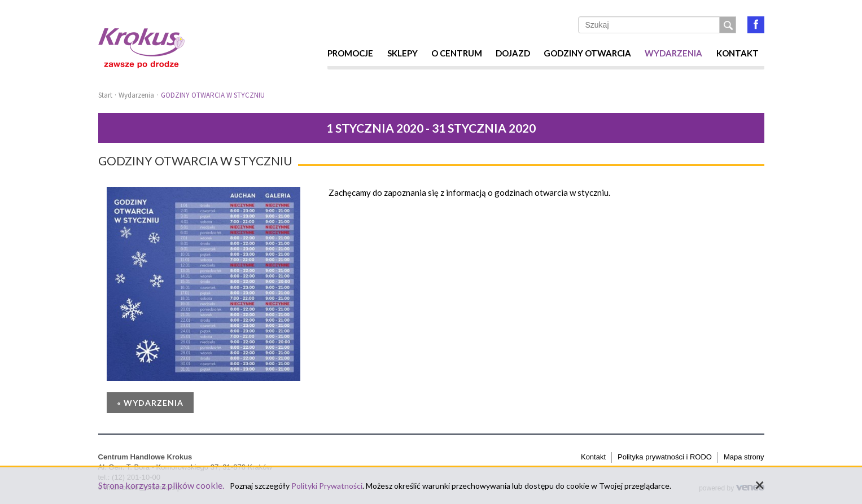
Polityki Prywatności (327, 486)
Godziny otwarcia (587, 53)
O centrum (457, 53)
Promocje (350, 53)
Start (105, 95)
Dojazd (513, 53)
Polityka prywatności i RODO (665, 457)
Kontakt (738, 53)
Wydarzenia (673, 53)
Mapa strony (744, 457)
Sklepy (402, 53)
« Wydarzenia (150, 403)
